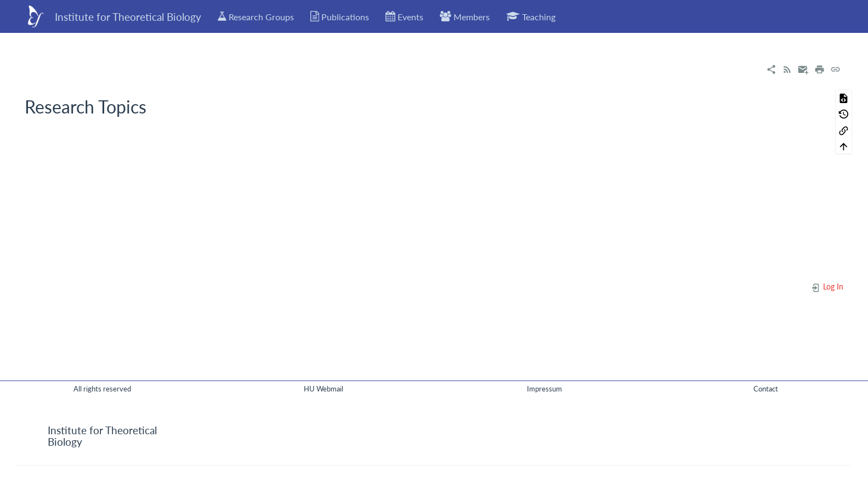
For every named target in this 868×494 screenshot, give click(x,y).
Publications (340, 16)
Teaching (531, 16)
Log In (827, 286)
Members (465, 16)
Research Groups (256, 16)
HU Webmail (324, 389)
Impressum (544, 389)
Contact (766, 389)
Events (404, 16)
